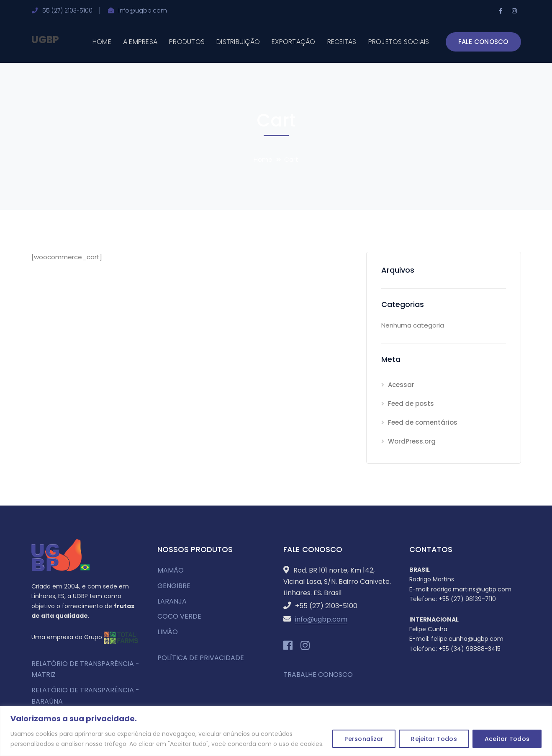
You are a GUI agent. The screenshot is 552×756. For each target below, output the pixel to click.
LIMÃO (168, 632)
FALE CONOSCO (483, 42)
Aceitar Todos (507, 739)
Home (263, 159)
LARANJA (172, 601)
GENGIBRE (174, 586)
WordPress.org (412, 441)
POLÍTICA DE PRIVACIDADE (201, 658)
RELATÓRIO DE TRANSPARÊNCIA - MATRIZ (85, 669)
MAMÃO (171, 570)
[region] (276, 731)
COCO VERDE (179, 616)
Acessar (401, 385)
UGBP (45, 40)
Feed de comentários (423, 422)
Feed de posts (411, 404)
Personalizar (364, 739)
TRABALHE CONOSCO (318, 675)
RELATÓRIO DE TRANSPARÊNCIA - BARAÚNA (85, 696)
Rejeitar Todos (434, 739)
